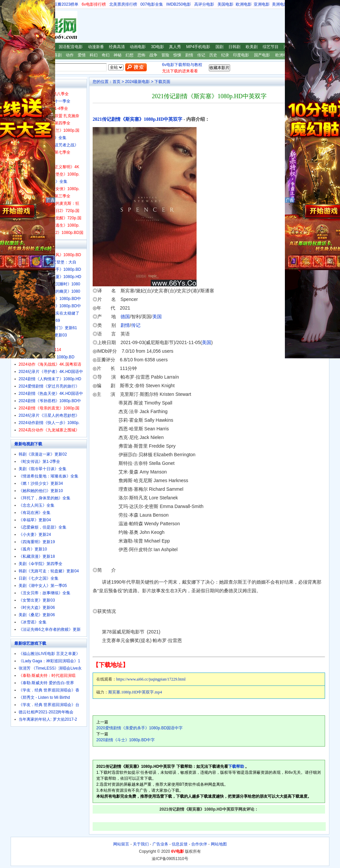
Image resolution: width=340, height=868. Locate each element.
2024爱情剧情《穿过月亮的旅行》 (49, 386)
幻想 (129, 55)
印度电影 (241, 55)
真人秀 (175, 47)
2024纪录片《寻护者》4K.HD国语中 (51, 372)
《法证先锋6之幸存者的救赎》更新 (50, 629)
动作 (70, 55)
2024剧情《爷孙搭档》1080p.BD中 (50, 401)
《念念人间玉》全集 (37, 505)
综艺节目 (271, 47)
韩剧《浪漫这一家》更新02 (43, 454)
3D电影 (158, 47)
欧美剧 (252, 47)
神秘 (118, 55)
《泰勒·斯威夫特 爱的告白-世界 (46, 683)
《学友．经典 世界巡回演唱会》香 (49, 690)
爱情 (82, 55)
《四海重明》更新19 (37, 542)
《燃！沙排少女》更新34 (41, 483)
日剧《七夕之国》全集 (39, 578)
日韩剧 (234, 47)
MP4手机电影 (198, 47)
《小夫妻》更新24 (35, 535)
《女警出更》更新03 (37, 600)
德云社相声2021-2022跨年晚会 (46, 712)
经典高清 (117, 47)
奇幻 (106, 55)
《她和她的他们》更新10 (41, 491)
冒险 (165, 55)
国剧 (219, 47)
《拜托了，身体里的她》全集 (44, 498)
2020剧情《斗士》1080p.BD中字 (126, 740)
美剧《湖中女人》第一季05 (43, 586)
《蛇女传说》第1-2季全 (39, 462)
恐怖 (141, 55)
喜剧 (58, 55)
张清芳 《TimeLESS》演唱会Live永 (50, 668)
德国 (125, 317)
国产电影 (262, 55)
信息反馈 (180, 844)
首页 (117, 82)
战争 (153, 55)
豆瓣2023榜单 (66, 4)
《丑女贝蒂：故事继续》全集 (44, 593)
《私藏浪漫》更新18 (37, 556)
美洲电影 (280, 4)
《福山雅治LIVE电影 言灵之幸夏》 (49, 654)
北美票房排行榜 (123, 4)
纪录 (225, 55)
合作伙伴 (199, 844)
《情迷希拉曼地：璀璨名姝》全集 (48, 476)
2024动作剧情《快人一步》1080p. (49, 423)
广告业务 (160, 844)
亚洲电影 (262, 4)
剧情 (189, 55)
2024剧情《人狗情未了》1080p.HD (50, 379)
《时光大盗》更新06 (37, 608)
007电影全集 (152, 4)
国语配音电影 (71, 47)
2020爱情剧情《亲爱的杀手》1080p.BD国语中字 (139, 728)
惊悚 (177, 55)
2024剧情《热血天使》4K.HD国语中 (51, 394)
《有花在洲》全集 (35, 513)
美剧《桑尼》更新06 (37, 615)
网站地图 (219, 844)
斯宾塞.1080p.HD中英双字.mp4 (135, 692)
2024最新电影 (138, 82)
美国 (157, 317)
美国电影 (225, 4)
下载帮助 (236, 766)
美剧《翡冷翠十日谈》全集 (42, 469)
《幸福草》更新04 (35, 520)
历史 (213, 55)
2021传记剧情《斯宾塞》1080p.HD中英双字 (137, 119)
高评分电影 (204, 4)
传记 (201, 55)
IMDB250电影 (179, 4)
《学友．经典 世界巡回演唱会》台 (49, 705)
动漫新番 (96, 47)
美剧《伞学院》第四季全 (41, 564)
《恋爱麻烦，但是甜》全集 (42, 527)
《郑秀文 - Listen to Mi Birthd (44, 697)
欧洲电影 (244, 4)
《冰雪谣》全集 (33, 622)
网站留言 (121, 844)
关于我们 (141, 844)
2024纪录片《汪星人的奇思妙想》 (49, 415)
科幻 (94, 55)
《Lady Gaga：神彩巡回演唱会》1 (49, 661)
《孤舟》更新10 (33, 549)
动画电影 (138, 47)
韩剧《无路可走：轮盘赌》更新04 (49, 571)
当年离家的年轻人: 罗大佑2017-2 (48, 719)
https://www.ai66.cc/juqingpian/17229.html (151, 679)
